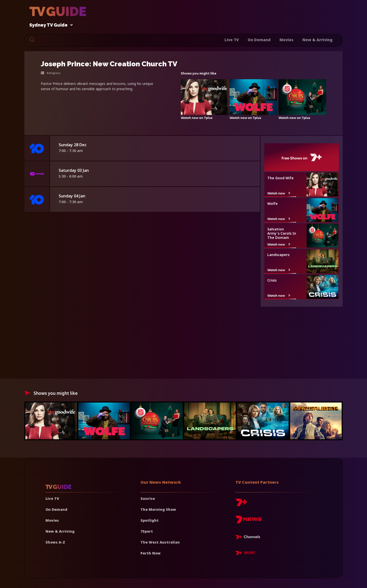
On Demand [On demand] (56, 509)
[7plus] (241, 504)
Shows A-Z (55, 542)
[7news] (249, 521)
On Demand (259, 40)
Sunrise (148, 498)
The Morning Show (158, 509)
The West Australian (160, 542)
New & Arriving (317, 40)
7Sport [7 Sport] (147, 531)
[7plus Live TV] (249, 538)
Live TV (232, 40)
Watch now (279, 193)
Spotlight (150, 520)
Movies (286, 40)
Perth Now (151, 553)
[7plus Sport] (245, 554)
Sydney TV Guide (50, 25)
